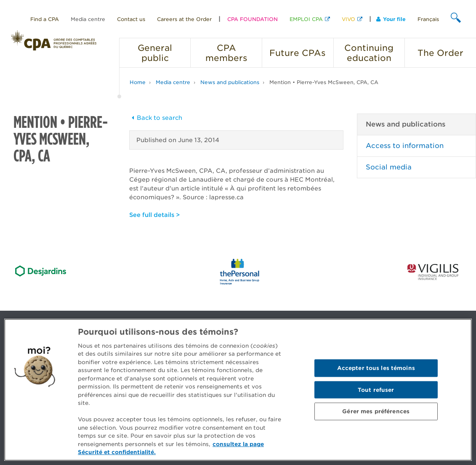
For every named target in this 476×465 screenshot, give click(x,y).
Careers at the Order (184, 19)
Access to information (405, 146)
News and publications (230, 82)
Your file (391, 19)
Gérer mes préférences (376, 411)
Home (138, 82)
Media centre (88, 19)
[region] (238, 390)
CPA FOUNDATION (253, 19)
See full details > (154, 215)
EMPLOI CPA (306, 19)
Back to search (156, 118)
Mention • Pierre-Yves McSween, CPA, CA (324, 82)
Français (428, 19)
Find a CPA (45, 19)
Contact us (131, 19)
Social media (389, 167)
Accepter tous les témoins (376, 368)
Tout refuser (376, 390)
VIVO (348, 19)
